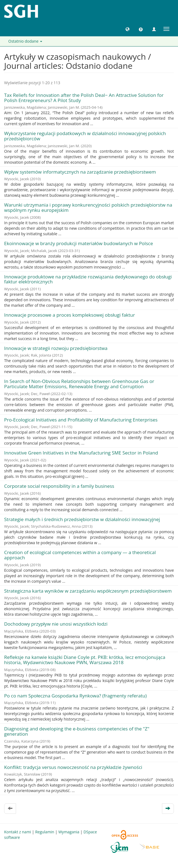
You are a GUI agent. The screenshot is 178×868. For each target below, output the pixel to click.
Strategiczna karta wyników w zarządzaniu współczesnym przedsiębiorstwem (88, 591)
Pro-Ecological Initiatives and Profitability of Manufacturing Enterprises (81, 420)
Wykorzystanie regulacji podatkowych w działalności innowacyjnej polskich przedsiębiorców (85, 136)
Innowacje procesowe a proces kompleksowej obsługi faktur (70, 315)
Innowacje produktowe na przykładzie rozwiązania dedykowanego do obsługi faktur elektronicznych (88, 279)
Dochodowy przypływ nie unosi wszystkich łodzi (56, 624)
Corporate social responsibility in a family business (59, 486)
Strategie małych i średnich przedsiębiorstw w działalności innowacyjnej (82, 519)
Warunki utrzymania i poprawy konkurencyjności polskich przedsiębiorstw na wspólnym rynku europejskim (88, 207)
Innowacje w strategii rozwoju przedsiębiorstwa (56, 348)
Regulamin (45, 832)
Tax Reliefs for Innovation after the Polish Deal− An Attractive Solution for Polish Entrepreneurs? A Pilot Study (84, 98)
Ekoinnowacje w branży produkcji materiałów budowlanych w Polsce (79, 243)
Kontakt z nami (18, 832)
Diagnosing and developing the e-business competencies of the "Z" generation (77, 731)
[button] (127, 29)
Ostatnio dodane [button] (25, 41)
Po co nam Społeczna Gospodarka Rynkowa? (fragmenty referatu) (75, 696)
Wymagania (69, 832)
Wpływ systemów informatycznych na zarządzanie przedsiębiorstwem (80, 172)
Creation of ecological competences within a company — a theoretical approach (80, 555)
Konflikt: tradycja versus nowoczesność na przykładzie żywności (73, 767)
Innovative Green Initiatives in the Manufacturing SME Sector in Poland (81, 453)
